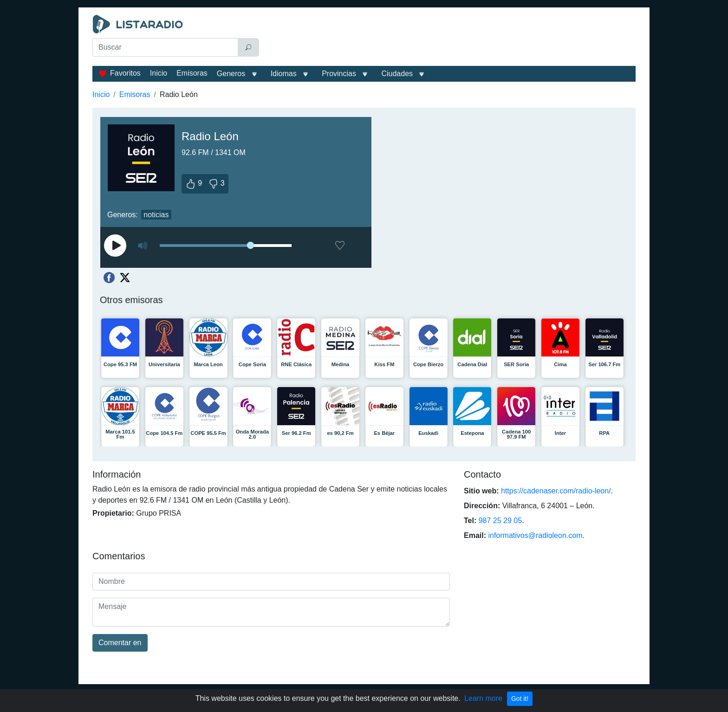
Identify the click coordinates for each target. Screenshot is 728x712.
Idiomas (284, 74)
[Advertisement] (449, 38)
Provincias (339, 74)
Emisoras (192, 73)
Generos (231, 74)
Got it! (520, 699)
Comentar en (120, 643)
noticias (156, 215)
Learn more (483, 698)
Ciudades (397, 74)
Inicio (159, 73)
